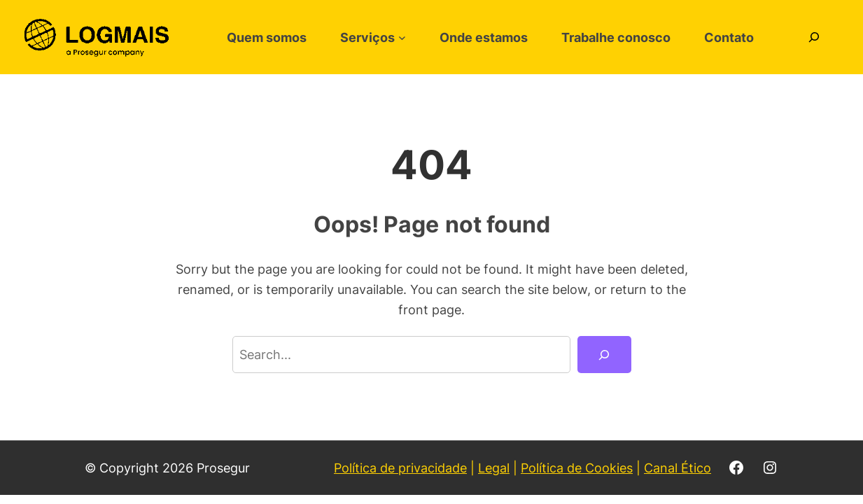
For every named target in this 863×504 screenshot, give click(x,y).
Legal (494, 468)
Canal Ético (678, 468)
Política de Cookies (577, 468)
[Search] (604, 354)
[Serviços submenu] (402, 37)
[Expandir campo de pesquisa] (814, 37)
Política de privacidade (400, 468)
